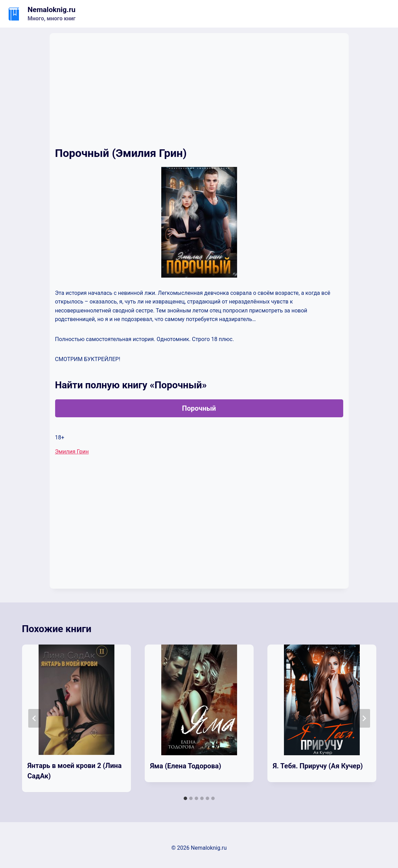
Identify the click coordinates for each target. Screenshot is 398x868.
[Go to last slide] (34, 718)
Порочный (199, 408)
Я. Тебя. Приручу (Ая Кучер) (318, 766)
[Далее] (364, 718)
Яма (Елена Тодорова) (186, 766)
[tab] (185, 798)
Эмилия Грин (72, 452)
